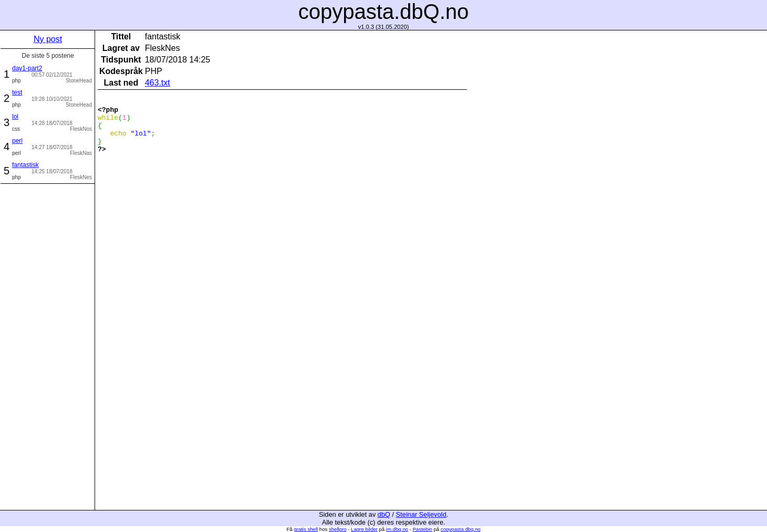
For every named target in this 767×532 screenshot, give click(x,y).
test (17, 92)
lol (15, 117)
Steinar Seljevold (421, 514)
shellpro (338, 529)
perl (17, 141)
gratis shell (306, 529)
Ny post (48, 39)
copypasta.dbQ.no (384, 12)
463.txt (158, 83)
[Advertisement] (48, 346)
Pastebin (422, 529)
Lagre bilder (364, 529)
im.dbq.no (397, 529)
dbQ (384, 514)
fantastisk (25, 165)
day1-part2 (27, 68)
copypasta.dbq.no (461, 529)
